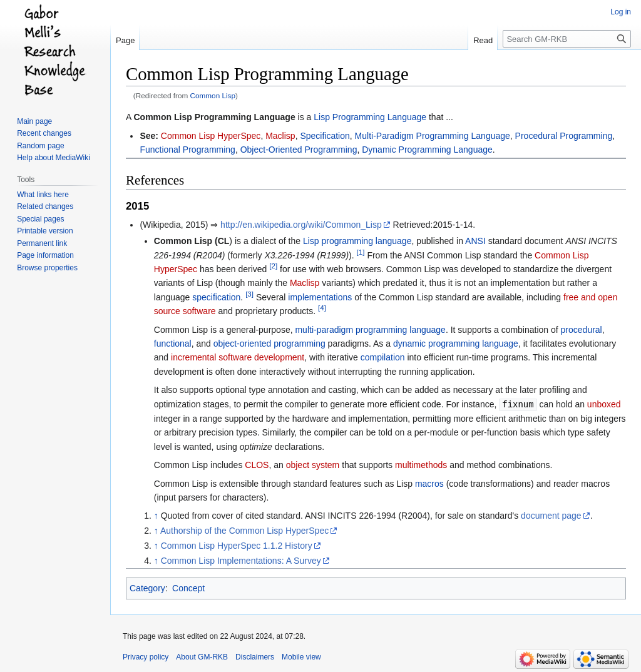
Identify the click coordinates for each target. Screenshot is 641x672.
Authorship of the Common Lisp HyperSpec (244, 530)
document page (551, 515)
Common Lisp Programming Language (214, 117)
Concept (188, 588)
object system (313, 464)
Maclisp (280, 136)
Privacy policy (146, 656)
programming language (366, 241)
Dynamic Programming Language (427, 150)
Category (147, 588)
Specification (325, 136)
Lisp (311, 241)
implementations (320, 297)
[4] (322, 308)
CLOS (257, 464)
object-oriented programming (269, 344)
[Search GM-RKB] (567, 39)
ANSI (475, 241)
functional (173, 344)
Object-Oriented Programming (299, 150)
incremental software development (238, 357)
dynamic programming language (456, 344)
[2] (273, 266)
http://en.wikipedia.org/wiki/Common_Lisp (301, 225)
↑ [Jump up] (156, 515)
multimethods (421, 464)
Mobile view (301, 656)
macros (429, 483)
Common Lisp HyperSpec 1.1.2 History (237, 545)
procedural (582, 330)
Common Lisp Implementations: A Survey (241, 560)
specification (216, 297)
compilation (383, 357)
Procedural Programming (564, 136)
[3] (249, 294)
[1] (361, 252)
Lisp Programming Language (370, 117)
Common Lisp (213, 95)
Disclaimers (255, 656)
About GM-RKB (202, 656)
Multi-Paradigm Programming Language (433, 136)
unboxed (604, 404)
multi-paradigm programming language (370, 330)
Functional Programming (187, 150)
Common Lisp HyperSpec (211, 136)
